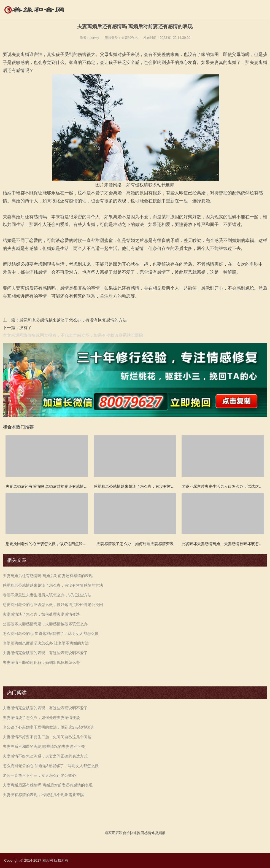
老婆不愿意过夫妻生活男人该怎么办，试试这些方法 (47, 595)
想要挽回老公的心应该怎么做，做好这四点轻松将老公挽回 (53, 605)
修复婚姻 (158, 833)
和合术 (124, 833)
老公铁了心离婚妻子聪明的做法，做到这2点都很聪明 (48, 727)
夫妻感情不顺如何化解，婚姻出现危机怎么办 (41, 662)
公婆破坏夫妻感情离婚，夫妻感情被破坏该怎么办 (45, 624)
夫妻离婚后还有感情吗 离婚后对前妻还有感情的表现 (48, 576)
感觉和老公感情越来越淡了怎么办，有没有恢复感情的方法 (73, 320)
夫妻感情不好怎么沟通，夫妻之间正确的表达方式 (45, 756)
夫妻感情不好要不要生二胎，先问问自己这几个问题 (47, 737)
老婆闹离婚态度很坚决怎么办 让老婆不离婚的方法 (46, 643)
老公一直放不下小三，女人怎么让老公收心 (39, 775)
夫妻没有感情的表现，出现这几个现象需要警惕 (43, 795)
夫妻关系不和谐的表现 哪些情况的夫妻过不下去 (44, 746)
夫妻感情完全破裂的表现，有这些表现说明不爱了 (45, 653)
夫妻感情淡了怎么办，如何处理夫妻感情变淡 (41, 614)
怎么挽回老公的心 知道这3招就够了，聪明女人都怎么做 (51, 634)
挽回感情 (144, 833)
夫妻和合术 (129, 38)
